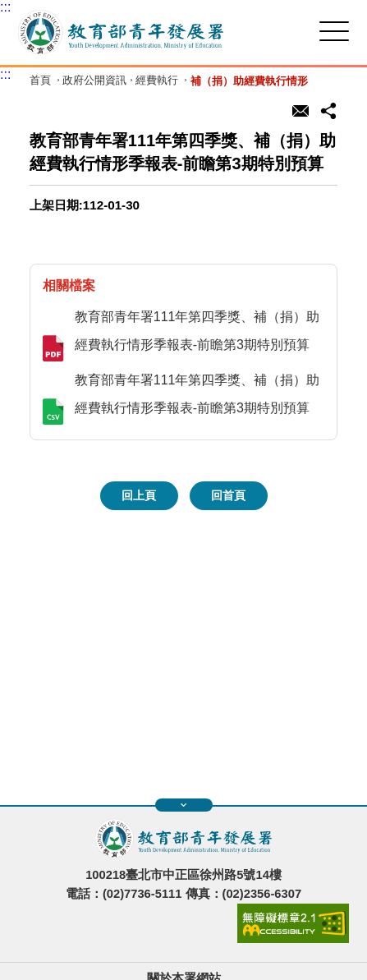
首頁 (40, 81)
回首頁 (228, 495)
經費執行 (157, 81)
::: (5, 7)
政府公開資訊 (94, 81)
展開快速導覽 (183, 805)
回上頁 (139, 495)
